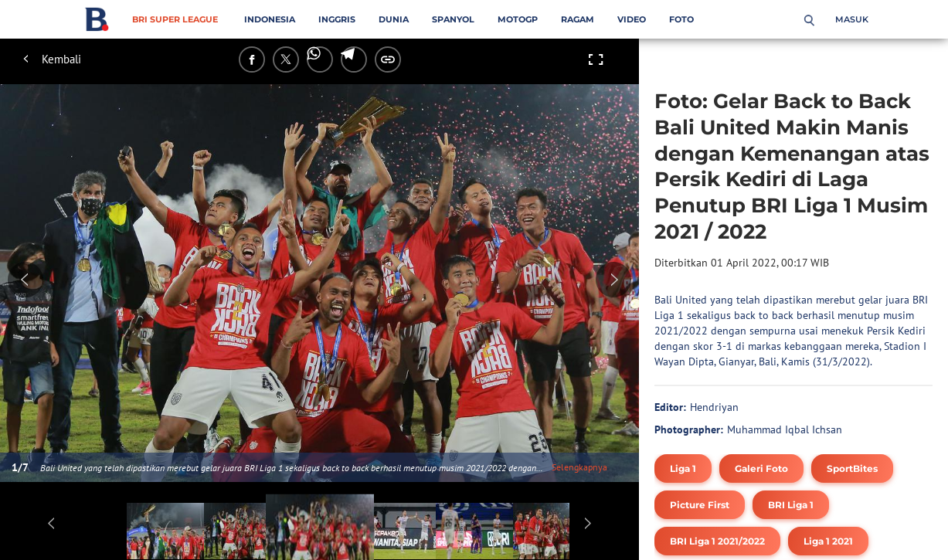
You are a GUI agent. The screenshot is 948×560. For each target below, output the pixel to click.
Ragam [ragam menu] (578, 19)
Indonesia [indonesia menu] (270, 19)
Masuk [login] (852, 19)
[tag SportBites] (852, 468)
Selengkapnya (579, 467)
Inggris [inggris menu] (337, 19)
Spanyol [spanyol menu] (453, 19)
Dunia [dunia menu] (394, 19)
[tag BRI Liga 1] (791, 505)
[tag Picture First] (700, 505)
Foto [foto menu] (681, 19)
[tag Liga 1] (683, 468)
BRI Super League (175, 19)
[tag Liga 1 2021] (828, 541)
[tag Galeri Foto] (761, 468)
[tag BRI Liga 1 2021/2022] (717, 541)
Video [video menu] (632, 19)
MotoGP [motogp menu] (518, 19)
